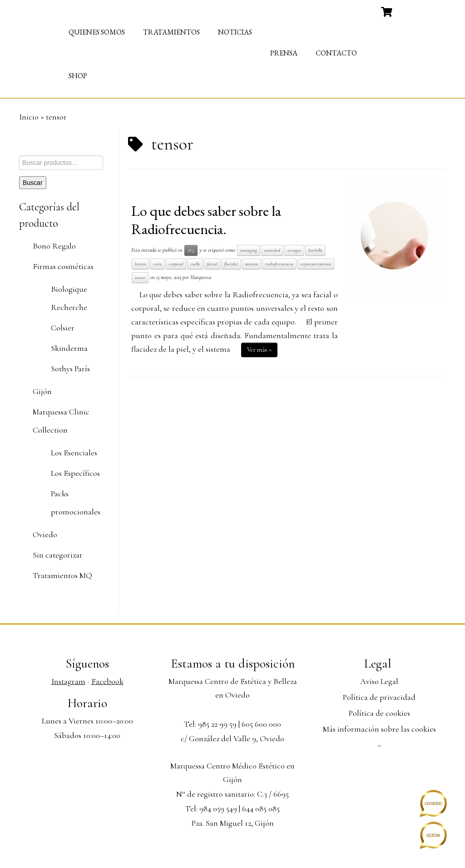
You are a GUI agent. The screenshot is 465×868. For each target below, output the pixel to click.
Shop (78, 76)
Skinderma (69, 348)
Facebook (107, 681)
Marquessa (201, 277)
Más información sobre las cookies (379, 729)
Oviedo (45, 534)
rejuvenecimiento (316, 264)
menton (252, 264)
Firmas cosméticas (63, 266)
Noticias (235, 32)
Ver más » (259, 350)
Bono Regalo (54, 246)
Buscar (33, 183)
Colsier (63, 328)
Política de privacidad (379, 697)
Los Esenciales (74, 453)
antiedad (272, 250)
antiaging (249, 250)
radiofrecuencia (279, 264)
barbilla (315, 250)
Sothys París (70, 369)
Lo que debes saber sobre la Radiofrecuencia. (206, 220)
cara (158, 264)
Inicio (29, 117)
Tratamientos (171, 32)
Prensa (284, 53)
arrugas (294, 250)
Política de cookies (379, 713)
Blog (191, 250)
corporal (176, 264)
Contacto (336, 53)
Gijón (42, 391)
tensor (140, 277)
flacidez (231, 264)
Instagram (68, 681)
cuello (195, 264)
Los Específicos (75, 473)
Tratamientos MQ (62, 575)
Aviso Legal (379, 681)
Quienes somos (97, 32)
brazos (141, 264)
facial (212, 264)
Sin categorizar (58, 555)
